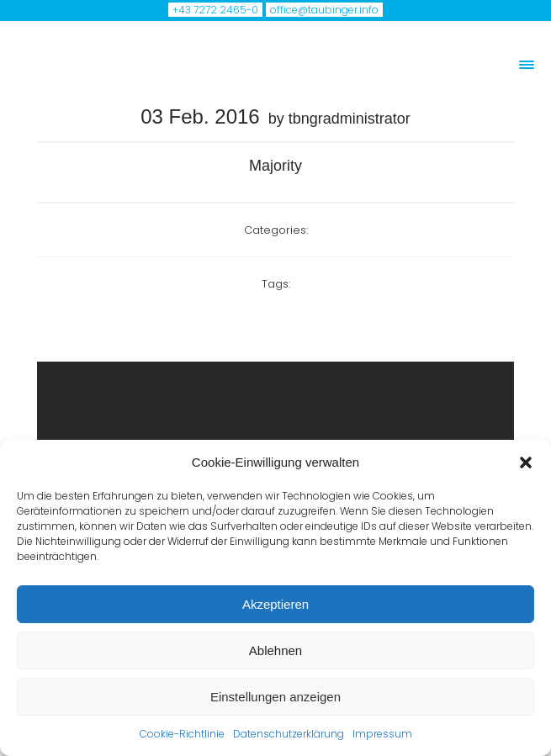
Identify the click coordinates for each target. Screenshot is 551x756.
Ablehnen (275, 650)
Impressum (382, 734)
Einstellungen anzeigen (275, 697)
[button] (526, 463)
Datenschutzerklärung (289, 734)
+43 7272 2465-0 (215, 10)
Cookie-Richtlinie (182, 734)
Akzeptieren (275, 604)
